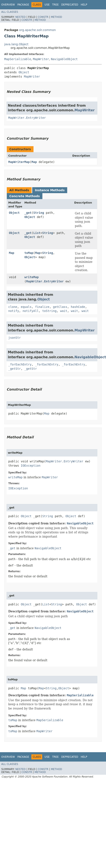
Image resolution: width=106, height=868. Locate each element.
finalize (42, 307)
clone (13, 307)
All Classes (10, 12)
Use (47, 5)
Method (56, 17)
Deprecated (70, 5)
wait (64, 311)
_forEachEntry (20, 364)
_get (28, 213)
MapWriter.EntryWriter (27, 118)
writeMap (31, 277)
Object (24, 72)
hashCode (78, 307)
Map (34, 162)
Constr (43, 17)
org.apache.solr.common (37, 30)
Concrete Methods (25, 196)
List (37, 233)
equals (26, 307)
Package (23, 5)
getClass (60, 307)
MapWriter (41, 59)
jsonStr (15, 338)
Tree (55, 5)
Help (84, 5)
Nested (20, 17)
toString (49, 311)
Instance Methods (50, 190)
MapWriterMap (19, 162)
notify (14, 311)
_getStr (15, 369)
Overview (8, 5)
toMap (29, 253)
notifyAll (31, 311)
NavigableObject (64, 59)
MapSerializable (18, 59)
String (39, 213)
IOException (31, 466)
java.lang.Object (16, 44)
